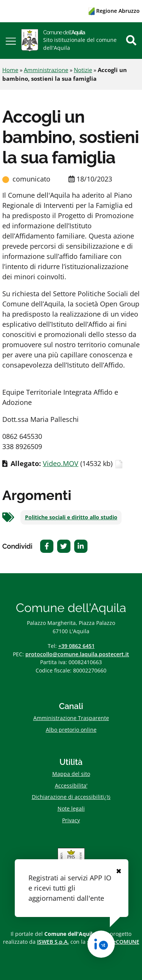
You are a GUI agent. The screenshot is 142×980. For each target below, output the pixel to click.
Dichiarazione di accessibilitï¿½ (71, 797)
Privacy (71, 820)
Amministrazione (46, 70)
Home (10, 70)
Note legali (71, 808)
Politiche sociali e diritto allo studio (71, 517)
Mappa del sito (71, 774)
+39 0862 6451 (76, 646)
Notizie (83, 70)
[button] (11, 41)
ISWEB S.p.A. (53, 942)
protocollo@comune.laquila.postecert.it (77, 654)
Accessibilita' (71, 785)
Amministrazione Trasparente (71, 718)
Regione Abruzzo (114, 11)
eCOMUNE (126, 942)
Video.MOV (61, 463)
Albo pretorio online (71, 730)
